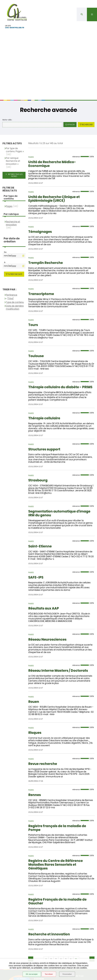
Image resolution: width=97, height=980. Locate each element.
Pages (9, 164)
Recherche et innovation (49, 893)
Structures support (44, 408)
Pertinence (12, 253)
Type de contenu (15, 261)
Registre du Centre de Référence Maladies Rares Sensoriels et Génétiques (56, 823)
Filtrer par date (15, 232)
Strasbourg (38, 439)
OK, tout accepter (32, 974)
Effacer (71, 83)
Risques (35, 691)
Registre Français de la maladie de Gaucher (57, 860)
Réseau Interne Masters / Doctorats (58, 629)
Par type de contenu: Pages (14, 108)
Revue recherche (43, 722)
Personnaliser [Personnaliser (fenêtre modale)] (67, 974)
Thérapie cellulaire (44, 377)
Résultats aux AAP (44, 567)
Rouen (34, 660)
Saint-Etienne (40, 505)
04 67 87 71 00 (75, 934)
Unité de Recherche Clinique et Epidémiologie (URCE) (54, 157)
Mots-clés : (7, 78)
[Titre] (10, 257)
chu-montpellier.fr (15, 28)
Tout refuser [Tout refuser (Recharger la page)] (49, 974)
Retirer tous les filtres (15, 134)
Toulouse (36, 314)
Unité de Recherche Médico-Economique (52, 122)
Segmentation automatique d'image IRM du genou (59, 472)
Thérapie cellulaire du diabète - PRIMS (60, 345)
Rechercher (87, 83)
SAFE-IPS (36, 536)
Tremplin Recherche (46, 221)
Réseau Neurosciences (47, 598)
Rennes (35, 753)
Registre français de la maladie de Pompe (57, 786)
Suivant (92, 917)
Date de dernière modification (15, 266)
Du (5, 210)
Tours (33, 283)
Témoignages (40, 190)
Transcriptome (41, 252)
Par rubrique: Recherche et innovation (13, 119)
